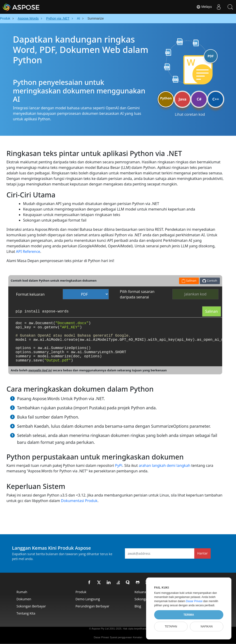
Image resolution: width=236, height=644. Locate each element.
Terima (189, 615)
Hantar (202, 553)
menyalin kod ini (40, 370)
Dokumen (24, 599)
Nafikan (206, 627)
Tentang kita (26, 613)
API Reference (28, 251)
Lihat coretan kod (190, 114)
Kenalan (138, 637)
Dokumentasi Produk (79, 501)
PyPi (119, 465)
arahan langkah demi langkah (165, 465)
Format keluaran (30, 294)
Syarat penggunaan (121, 637)
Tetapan (171, 627)
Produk (81, 592)
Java (183, 99)
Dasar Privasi (101, 637)
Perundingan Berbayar (93, 606)
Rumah (22, 592)
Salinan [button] (189, 281)
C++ (216, 99)
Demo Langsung (88, 599)
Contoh (210, 281)
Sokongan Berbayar (31, 606)
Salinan (211, 311)
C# (199, 99)
